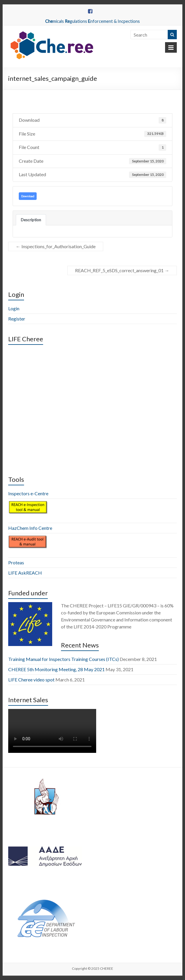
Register (17, 319)
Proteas (16, 562)
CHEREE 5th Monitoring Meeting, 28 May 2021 (56, 669)
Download (28, 196)
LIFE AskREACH (25, 573)
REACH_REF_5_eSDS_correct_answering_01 (122, 270)
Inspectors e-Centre (28, 493)
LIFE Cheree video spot (31, 680)
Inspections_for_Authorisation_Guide (56, 246)
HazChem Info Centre (30, 528)
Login (14, 308)
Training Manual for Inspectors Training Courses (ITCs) (63, 659)
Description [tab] (31, 220)
